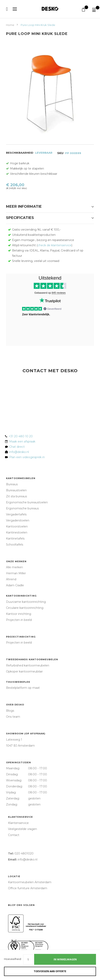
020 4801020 (24, 853)
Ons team (13, 717)
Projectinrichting (21, 637)
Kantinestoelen (17, 532)
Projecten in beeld (19, 620)
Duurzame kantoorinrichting (26, 602)
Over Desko (15, 705)
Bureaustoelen (16, 490)
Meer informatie (24, 206)
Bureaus (12, 484)
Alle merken (14, 567)
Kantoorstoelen (17, 526)
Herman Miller (16, 573)
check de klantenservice (55, 245)
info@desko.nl (19, 452)
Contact (14, 835)
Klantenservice (20, 817)
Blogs (10, 711)
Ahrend (11, 579)
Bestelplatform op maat (23, 688)
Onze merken (16, 561)
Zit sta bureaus (16, 496)
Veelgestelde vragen (22, 829)
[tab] (50, 208)
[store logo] (50, 9)
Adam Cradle (15, 585)
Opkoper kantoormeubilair (24, 671)
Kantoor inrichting (19, 614)
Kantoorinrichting (21, 596)
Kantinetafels (15, 539)
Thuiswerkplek (18, 682)
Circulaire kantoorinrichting (25, 608)
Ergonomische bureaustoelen (27, 502)
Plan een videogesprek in (26, 457)
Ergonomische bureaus (22, 508)
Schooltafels (15, 545)
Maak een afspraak (22, 441)
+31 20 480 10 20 (21, 436)
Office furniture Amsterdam (28, 888)
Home (10, 25)
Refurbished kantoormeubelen (28, 665)
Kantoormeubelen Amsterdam (30, 882)
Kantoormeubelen (21, 478)
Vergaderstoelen (18, 520)
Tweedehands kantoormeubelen (32, 659)
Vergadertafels (16, 514)
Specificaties (20, 218)
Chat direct (17, 447)
